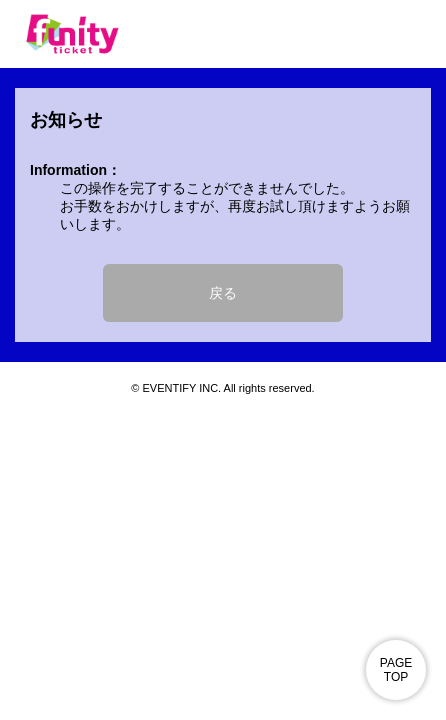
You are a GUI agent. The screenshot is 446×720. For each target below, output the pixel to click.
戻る (223, 293)
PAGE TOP (396, 670)
